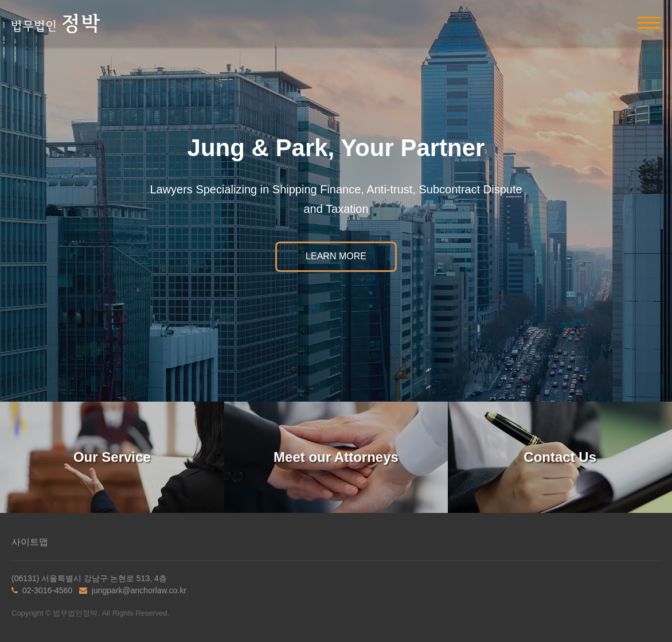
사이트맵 (30, 542)
